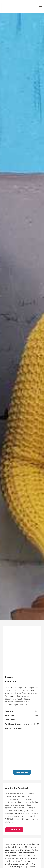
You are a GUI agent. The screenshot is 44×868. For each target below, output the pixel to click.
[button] (40, 6)
